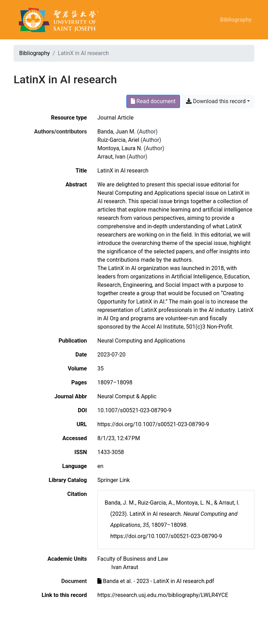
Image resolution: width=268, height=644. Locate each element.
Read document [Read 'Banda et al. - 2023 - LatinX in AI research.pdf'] (153, 101)
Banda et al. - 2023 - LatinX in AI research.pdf (156, 581)
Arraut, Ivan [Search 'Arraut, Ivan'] (111, 157)
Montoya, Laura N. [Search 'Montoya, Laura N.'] (120, 148)
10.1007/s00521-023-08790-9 (134, 410)
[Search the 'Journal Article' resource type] (116, 118)
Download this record (216, 101)
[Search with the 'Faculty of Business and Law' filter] (133, 559)
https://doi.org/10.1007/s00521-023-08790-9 (153, 424)
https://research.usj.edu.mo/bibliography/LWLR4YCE (163, 595)
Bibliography (236, 20)
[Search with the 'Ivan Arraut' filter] (125, 567)
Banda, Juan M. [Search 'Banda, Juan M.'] (117, 132)
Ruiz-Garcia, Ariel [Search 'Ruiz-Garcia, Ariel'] (118, 140)
